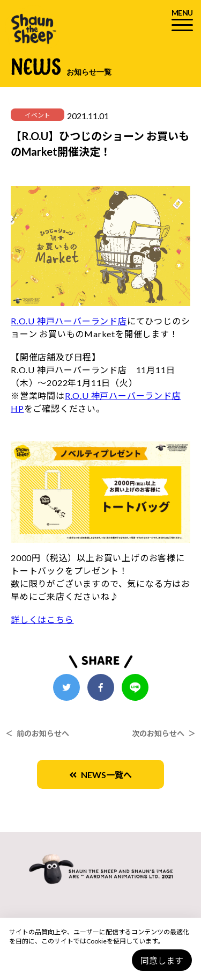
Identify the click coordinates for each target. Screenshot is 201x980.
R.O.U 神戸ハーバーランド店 (69, 321)
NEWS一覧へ (100, 775)
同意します (162, 960)
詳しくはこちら (42, 619)
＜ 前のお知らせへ (37, 733)
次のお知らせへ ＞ (164, 733)
